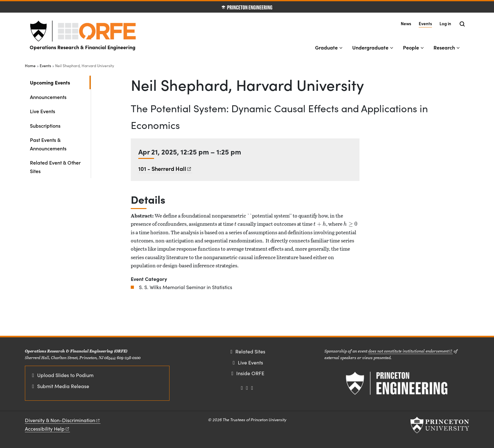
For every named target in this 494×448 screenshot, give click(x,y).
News (406, 23)
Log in (445, 23)
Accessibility (47, 429)
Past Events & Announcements (48, 144)
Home (30, 66)
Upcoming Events (60, 82)
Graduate (326, 47)
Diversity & (63, 420)
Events (425, 23)
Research (444, 47)
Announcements (48, 97)
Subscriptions (45, 125)
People (411, 47)
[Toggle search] (462, 24)
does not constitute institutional (411, 351)
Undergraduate (370, 47)
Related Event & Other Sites (55, 166)
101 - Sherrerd (165, 169)
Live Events (43, 111)
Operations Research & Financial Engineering (83, 47)
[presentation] (236, 224)
